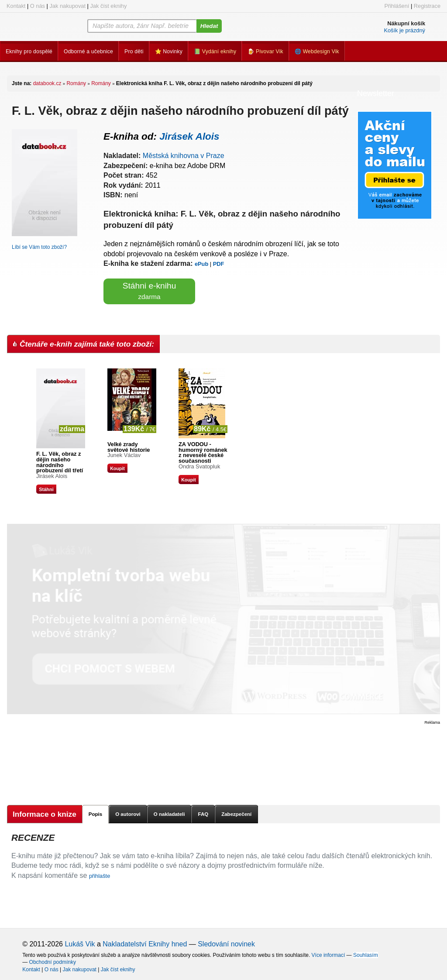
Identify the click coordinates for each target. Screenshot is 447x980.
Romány (76, 83)
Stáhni (46, 489)
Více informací (328, 955)
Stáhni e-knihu (150, 291)
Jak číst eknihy (108, 6)
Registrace (427, 6)
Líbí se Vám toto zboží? (39, 247)
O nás (38, 6)
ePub (201, 264)
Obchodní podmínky (53, 962)
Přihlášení (397, 6)
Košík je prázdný (404, 30)
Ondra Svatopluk (199, 466)
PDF (219, 264)
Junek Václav (124, 455)
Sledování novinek (226, 944)
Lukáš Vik (80, 944)
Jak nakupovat (67, 6)
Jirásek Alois (189, 136)
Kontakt (16, 6)
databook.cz (47, 83)
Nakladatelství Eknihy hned (145, 944)
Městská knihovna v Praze (184, 156)
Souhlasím (366, 955)
